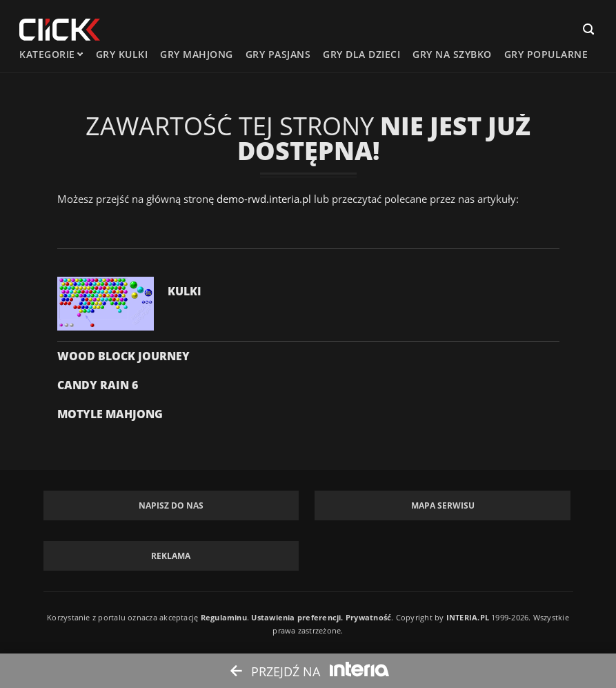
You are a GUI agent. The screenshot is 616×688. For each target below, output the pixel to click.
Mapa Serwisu (443, 505)
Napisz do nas (171, 505)
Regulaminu (224, 617)
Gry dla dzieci (361, 54)
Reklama (171, 556)
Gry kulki (122, 54)
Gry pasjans (278, 54)
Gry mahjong (197, 54)
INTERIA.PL (468, 617)
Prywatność (368, 617)
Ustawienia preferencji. (297, 617)
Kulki (185, 291)
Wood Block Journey (123, 356)
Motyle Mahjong (110, 414)
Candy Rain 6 (98, 385)
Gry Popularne (546, 54)
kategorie (47, 54)
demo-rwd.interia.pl (264, 199)
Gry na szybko (452, 54)
